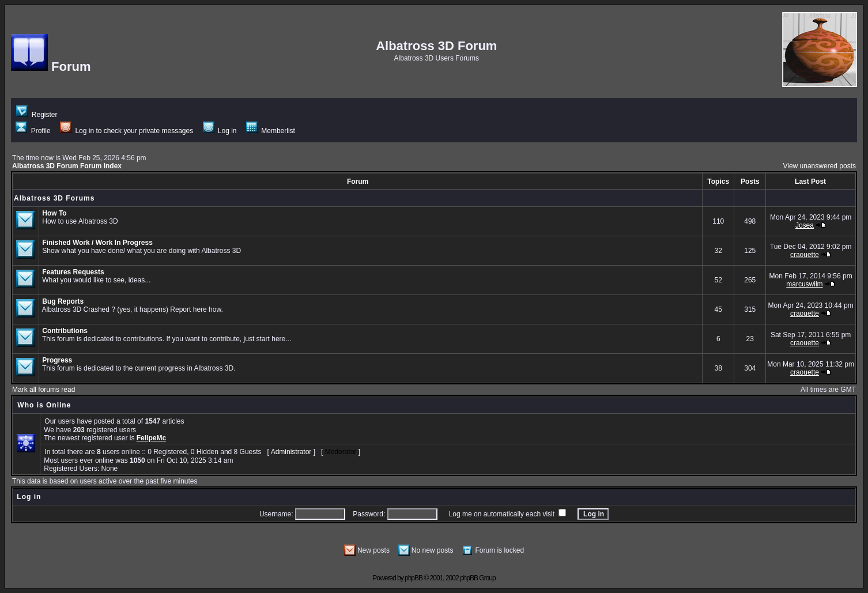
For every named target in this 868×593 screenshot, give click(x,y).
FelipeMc (151, 438)
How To (54, 213)
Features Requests (73, 272)
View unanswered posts (819, 166)
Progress (57, 360)
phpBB (414, 578)
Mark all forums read (44, 390)
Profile (33, 131)
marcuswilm (804, 284)
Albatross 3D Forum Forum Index (67, 166)
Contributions (65, 331)
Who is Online (44, 405)
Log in (220, 131)
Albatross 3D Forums (54, 198)
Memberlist (271, 131)
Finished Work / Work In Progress (97, 243)
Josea (805, 225)
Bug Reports (63, 301)
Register (37, 115)
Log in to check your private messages (127, 131)
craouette (805, 255)
